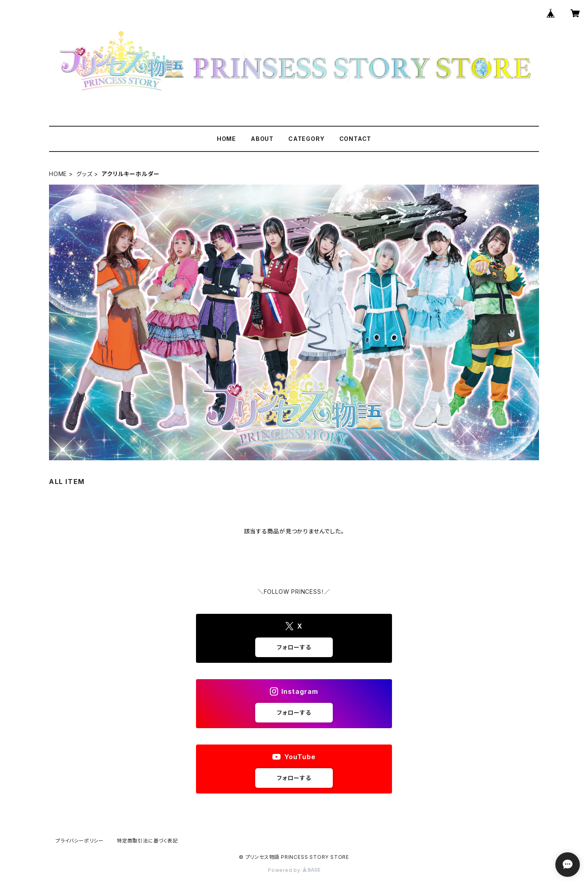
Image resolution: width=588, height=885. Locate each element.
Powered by (294, 870)
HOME (226, 139)
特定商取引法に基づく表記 (147, 841)
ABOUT (262, 139)
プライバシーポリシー (80, 841)
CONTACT (355, 139)
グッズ (84, 174)
